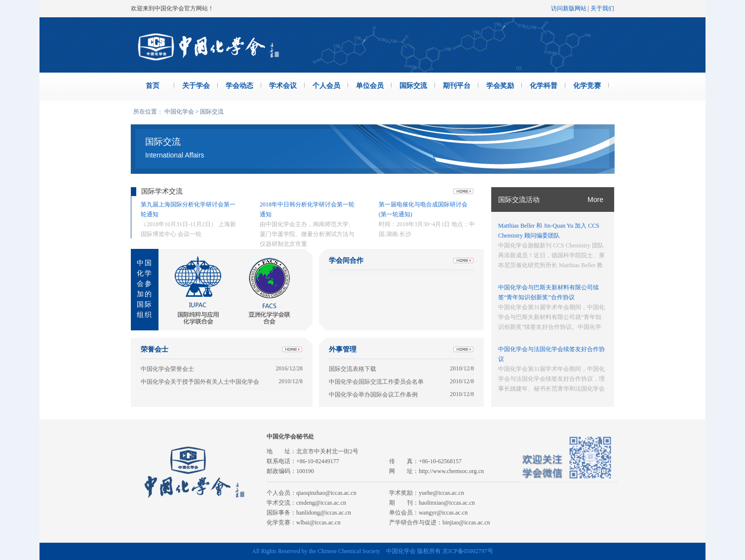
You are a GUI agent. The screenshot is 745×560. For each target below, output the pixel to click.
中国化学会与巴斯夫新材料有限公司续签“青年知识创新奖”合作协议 (549, 292)
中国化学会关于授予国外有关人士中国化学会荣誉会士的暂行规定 (200, 382)
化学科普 (544, 86)
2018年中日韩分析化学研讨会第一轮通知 (307, 209)
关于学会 (196, 86)
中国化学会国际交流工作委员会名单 (376, 382)
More (595, 200)
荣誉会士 (155, 349)
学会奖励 (500, 86)
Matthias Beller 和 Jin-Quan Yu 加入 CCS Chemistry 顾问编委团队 (549, 231)
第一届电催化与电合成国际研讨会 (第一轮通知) (423, 209)
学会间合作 (346, 260)
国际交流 (413, 86)
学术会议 (283, 86)
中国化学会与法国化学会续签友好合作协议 (551, 354)
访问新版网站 (569, 8)
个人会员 (326, 86)
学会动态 (239, 86)
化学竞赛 (587, 86)
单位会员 (370, 86)
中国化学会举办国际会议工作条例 (373, 395)
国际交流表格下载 (353, 369)
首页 (153, 86)
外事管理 (343, 349)
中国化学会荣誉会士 (167, 369)
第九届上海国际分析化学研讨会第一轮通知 (188, 209)
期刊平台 (457, 86)
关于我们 (602, 8)
